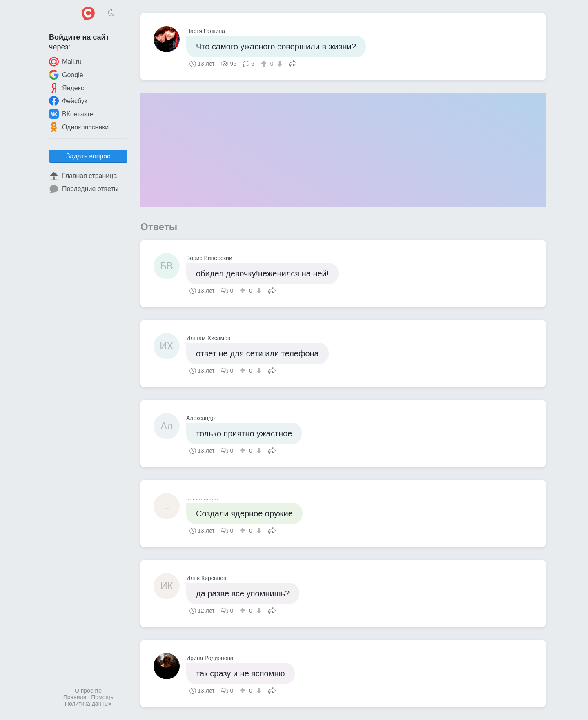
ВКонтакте (71, 114)
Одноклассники (79, 127)
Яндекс (67, 88)
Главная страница (83, 176)
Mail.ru (65, 62)
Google (66, 75)
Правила (75, 697)
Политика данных (88, 704)
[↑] (265, 64)
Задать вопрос (88, 156)
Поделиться (293, 63)
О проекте (88, 691)
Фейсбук (68, 101)
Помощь (102, 697)
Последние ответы (84, 189)
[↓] (279, 64)
